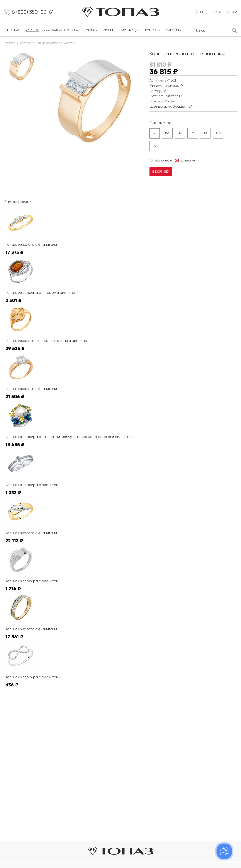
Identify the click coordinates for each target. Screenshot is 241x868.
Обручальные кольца (61, 30)
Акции (108, 30)
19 (155, 146)
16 (155, 133)
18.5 (218, 133)
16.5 (167, 133)
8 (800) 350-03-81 (33, 12)
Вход (204, 12)
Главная (14, 30)
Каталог (32, 30)
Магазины (174, 30)
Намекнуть (188, 160)
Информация (129, 30)
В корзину (161, 172)
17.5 (193, 133)
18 (205, 133)
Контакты (153, 30)
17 (180, 133)
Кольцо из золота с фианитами (56, 43)
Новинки (91, 30)
